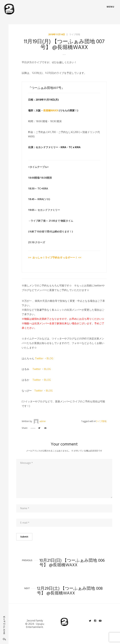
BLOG (50, 358)
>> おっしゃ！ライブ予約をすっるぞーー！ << (55, 257)
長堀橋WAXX (51, 110)
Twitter (39, 358)
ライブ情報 (75, 34)
